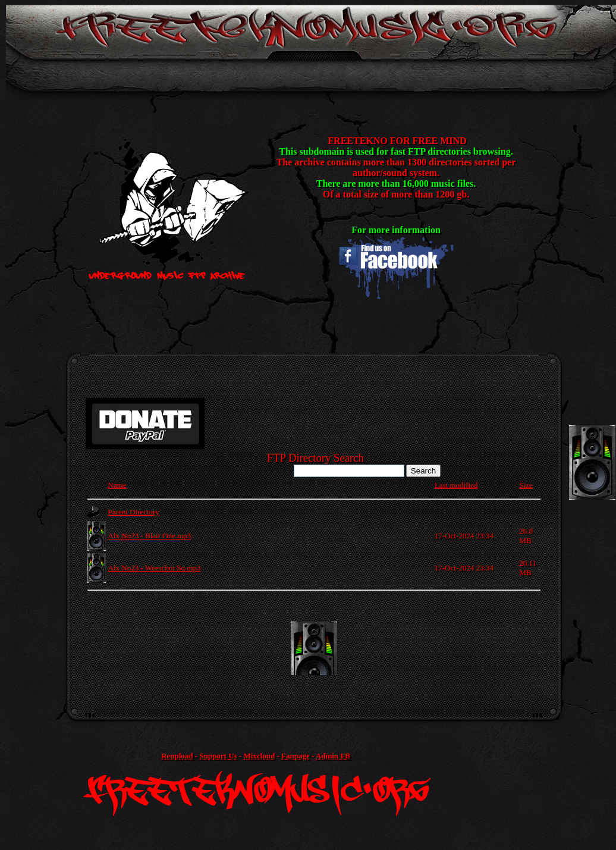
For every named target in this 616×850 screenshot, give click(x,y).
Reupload (177, 756)
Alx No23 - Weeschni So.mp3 (155, 568)
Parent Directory (134, 512)
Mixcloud (259, 756)
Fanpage (296, 756)
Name (117, 485)
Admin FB (333, 756)
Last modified (456, 485)
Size (526, 485)
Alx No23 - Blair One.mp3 (150, 536)
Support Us (218, 756)
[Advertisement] (314, 648)
